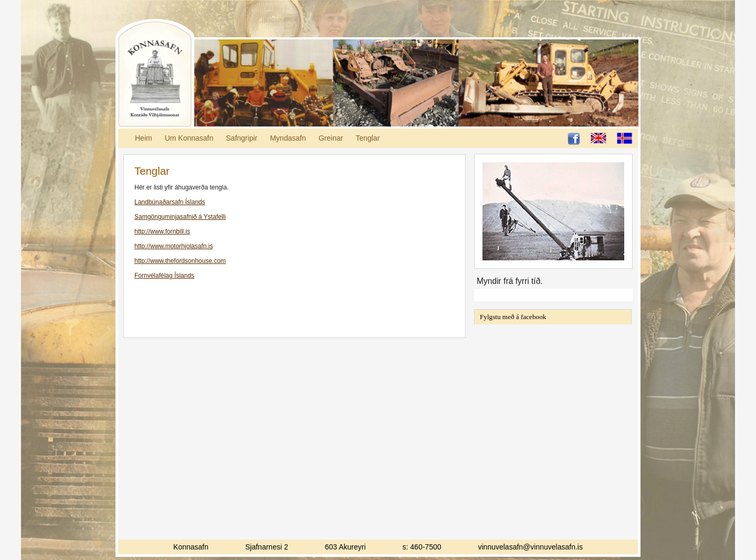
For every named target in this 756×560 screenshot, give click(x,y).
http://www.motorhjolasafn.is (174, 246)
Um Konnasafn (189, 138)
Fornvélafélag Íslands (164, 276)
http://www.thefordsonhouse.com (180, 261)
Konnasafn (155, 73)
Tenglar (367, 138)
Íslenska (625, 138)
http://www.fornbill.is (162, 231)
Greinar (331, 138)
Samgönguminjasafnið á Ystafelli (180, 217)
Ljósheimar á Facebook (574, 139)
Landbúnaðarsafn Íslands (170, 202)
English (598, 138)
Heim (144, 138)
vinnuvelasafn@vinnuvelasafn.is (531, 547)
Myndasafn (288, 138)
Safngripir (241, 138)
